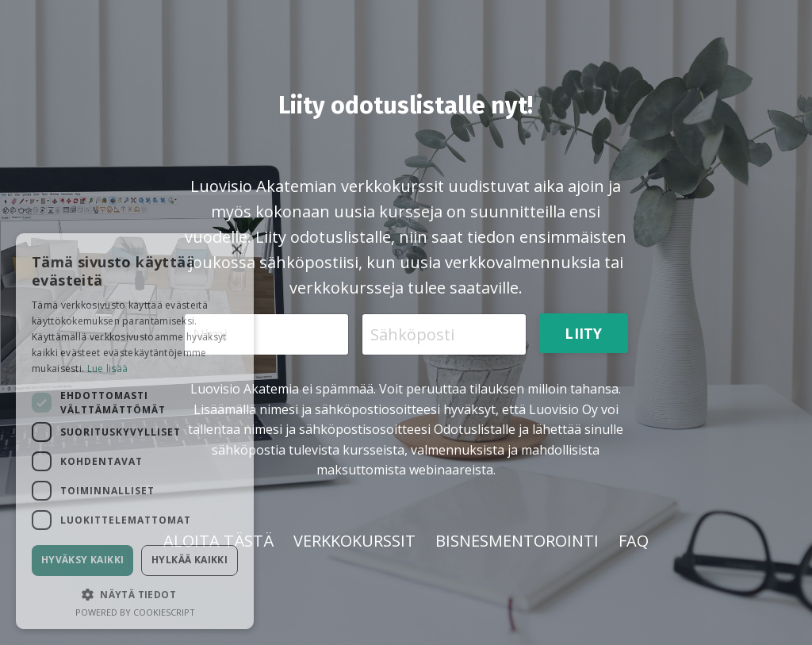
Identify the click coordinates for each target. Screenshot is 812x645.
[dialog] (135, 431)
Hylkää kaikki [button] (190, 560)
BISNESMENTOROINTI (517, 541)
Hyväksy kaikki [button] (83, 560)
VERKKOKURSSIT (354, 541)
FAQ (634, 541)
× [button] (236, 250)
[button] (135, 594)
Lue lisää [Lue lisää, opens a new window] (108, 369)
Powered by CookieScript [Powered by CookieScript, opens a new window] (135, 612)
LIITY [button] (583, 333)
